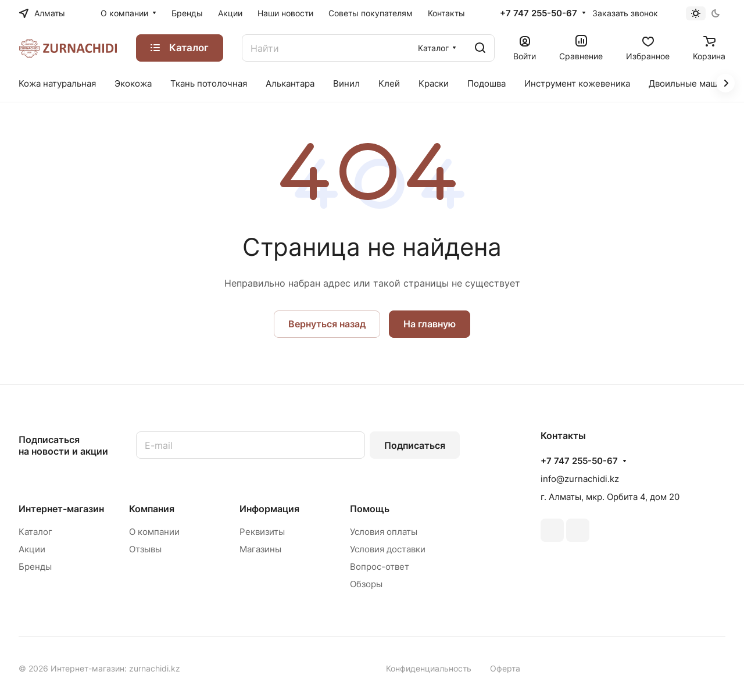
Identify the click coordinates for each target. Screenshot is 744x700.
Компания (152, 509)
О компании (154, 532)
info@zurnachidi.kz (580, 479)
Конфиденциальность (429, 668)
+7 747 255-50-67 (539, 13)
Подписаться (415, 445)
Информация (269, 509)
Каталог (35, 532)
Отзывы (145, 549)
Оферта (505, 668)
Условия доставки (388, 549)
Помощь (370, 509)
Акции (32, 549)
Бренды (35, 567)
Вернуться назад (327, 324)
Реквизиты (262, 532)
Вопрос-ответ (380, 567)
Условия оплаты (384, 532)
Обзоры (366, 584)
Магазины (260, 549)
